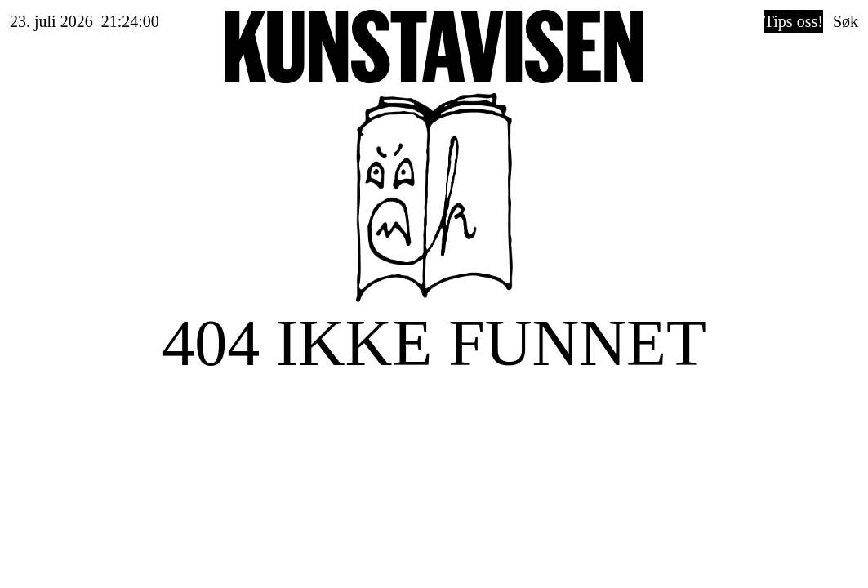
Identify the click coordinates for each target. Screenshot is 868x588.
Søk (846, 21)
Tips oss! (794, 21)
